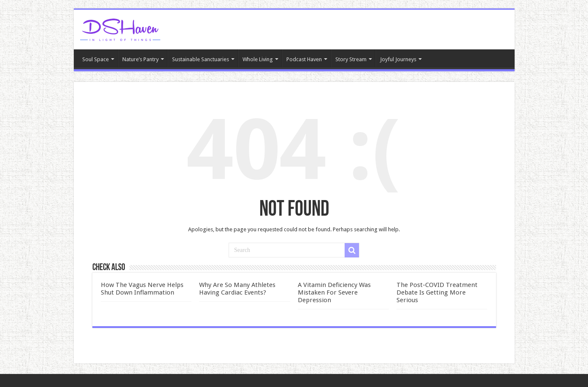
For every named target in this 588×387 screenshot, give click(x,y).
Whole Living (258, 59)
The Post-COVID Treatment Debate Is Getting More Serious (437, 292)
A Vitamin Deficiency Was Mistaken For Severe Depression (334, 292)
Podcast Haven (304, 59)
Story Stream (351, 59)
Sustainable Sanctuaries (201, 59)
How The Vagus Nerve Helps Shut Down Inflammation (142, 289)
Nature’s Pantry (140, 59)
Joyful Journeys (398, 59)
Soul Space (96, 59)
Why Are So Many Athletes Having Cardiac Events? (237, 289)
